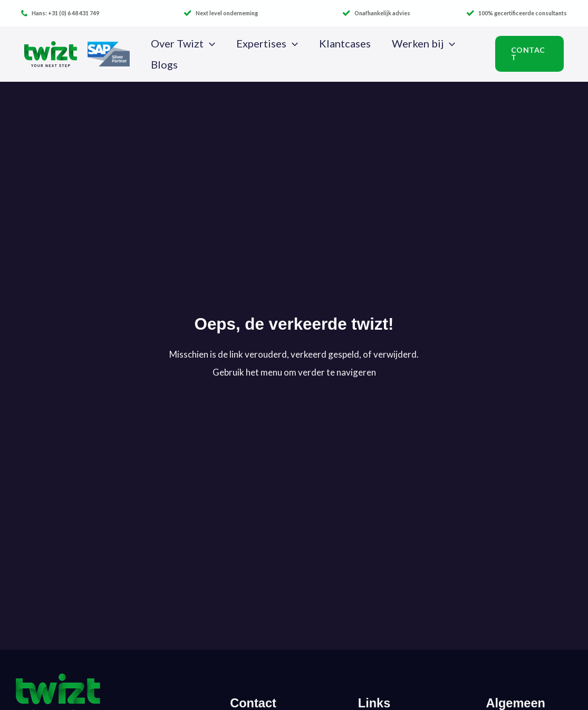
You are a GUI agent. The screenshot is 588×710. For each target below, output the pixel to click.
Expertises (267, 43)
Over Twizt (183, 43)
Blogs (164, 64)
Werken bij (423, 43)
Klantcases (345, 43)
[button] (209, 43)
